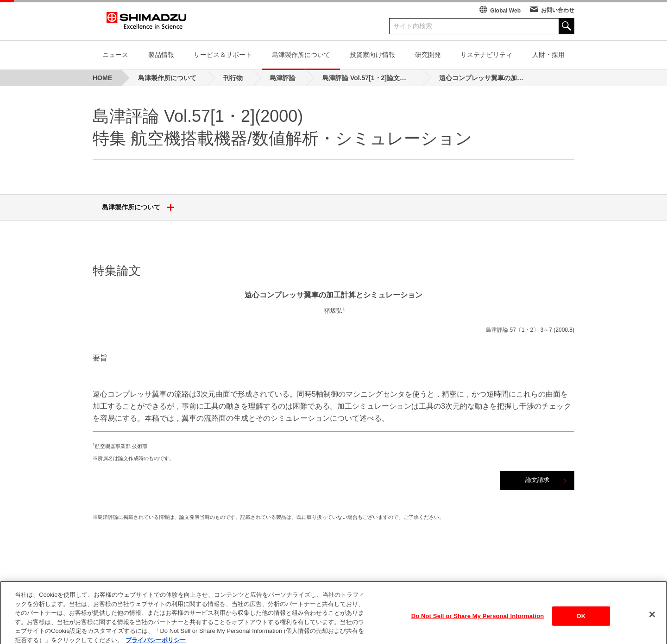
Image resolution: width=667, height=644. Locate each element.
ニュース (115, 55)
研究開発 (428, 55)
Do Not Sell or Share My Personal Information (478, 624)
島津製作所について (301, 55)
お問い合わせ (558, 10)
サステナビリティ (486, 55)
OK (581, 624)
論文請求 (537, 480)
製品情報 (161, 55)
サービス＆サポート (223, 55)
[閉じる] (652, 623)
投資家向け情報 (372, 55)
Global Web (505, 11)
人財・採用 (548, 55)
